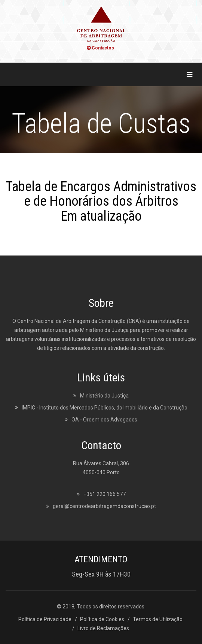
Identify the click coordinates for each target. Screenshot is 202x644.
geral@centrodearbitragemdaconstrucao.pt (104, 506)
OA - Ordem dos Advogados (104, 420)
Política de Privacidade (45, 619)
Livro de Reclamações (103, 628)
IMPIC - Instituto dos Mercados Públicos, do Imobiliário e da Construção (105, 408)
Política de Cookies (102, 619)
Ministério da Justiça (104, 396)
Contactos (100, 48)
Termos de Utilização (158, 619)
